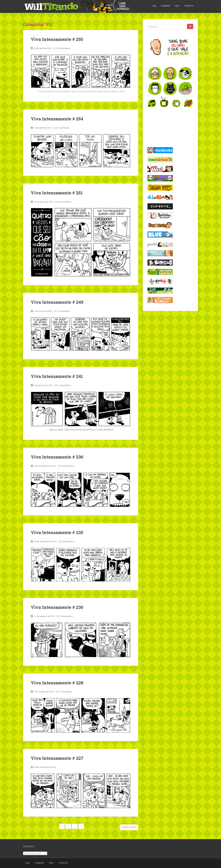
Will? (177, 6)
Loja (154, 6)
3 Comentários (66, 616)
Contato (189, 6)
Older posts (129, 827)
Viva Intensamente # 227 (57, 758)
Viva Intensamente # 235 (57, 532)
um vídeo (59, 430)
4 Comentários (64, 202)
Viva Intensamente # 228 (57, 683)
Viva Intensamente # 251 (57, 193)
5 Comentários (64, 385)
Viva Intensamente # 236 (57, 457)
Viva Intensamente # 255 (57, 39)
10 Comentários (63, 48)
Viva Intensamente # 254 (57, 119)
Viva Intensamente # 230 (57, 607)
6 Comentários (63, 128)
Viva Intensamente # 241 (57, 376)
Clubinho (166, 6)
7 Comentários (63, 311)
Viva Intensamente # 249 (57, 302)
